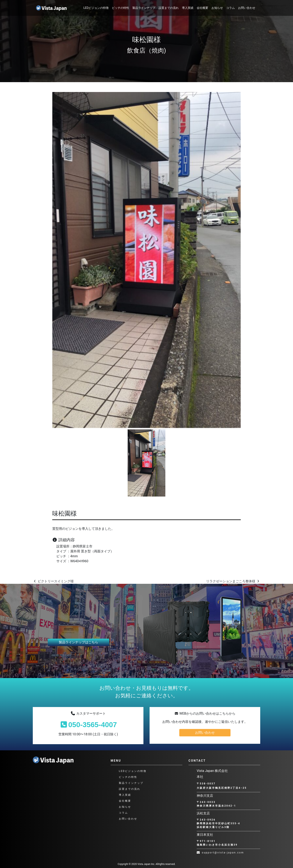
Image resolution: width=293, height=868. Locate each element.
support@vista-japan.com (220, 853)
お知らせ (217, 8)
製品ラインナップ (144, 8)
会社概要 (202, 8)
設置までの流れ (169, 8)
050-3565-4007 (88, 725)
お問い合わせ (247, 8)
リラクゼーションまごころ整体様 (233, 581)
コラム (231, 8)
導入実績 (188, 8)
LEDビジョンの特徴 (96, 8)
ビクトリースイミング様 (53, 581)
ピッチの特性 (120, 8)
